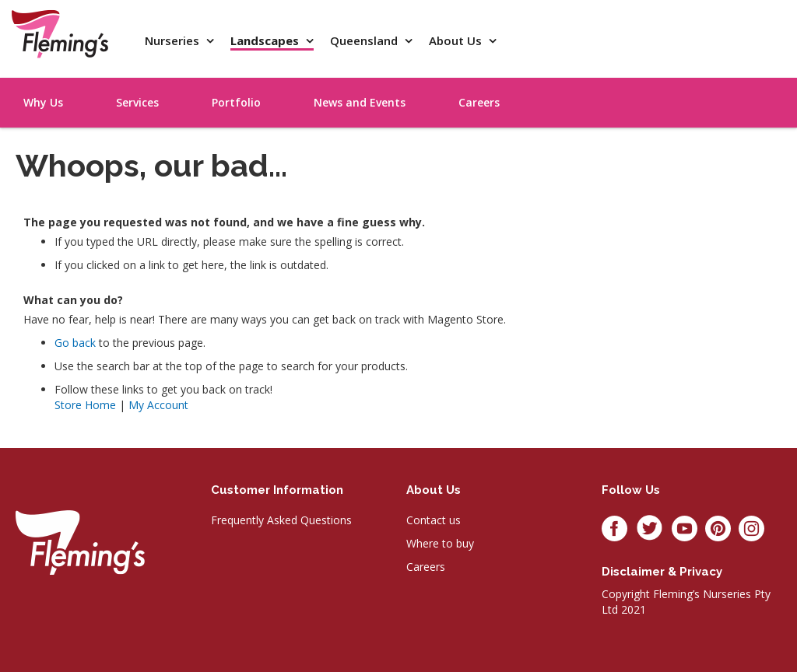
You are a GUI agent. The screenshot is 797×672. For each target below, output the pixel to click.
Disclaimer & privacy (662, 572)
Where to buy (440, 543)
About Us (457, 40)
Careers (426, 567)
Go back (75, 343)
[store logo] (60, 34)
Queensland (365, 40)
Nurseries (174, 40)
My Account (158, 405)
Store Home (85, 405)
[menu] (711, 85)
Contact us (434, 520)
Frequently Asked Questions (281, 520)
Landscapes (266, 40)
